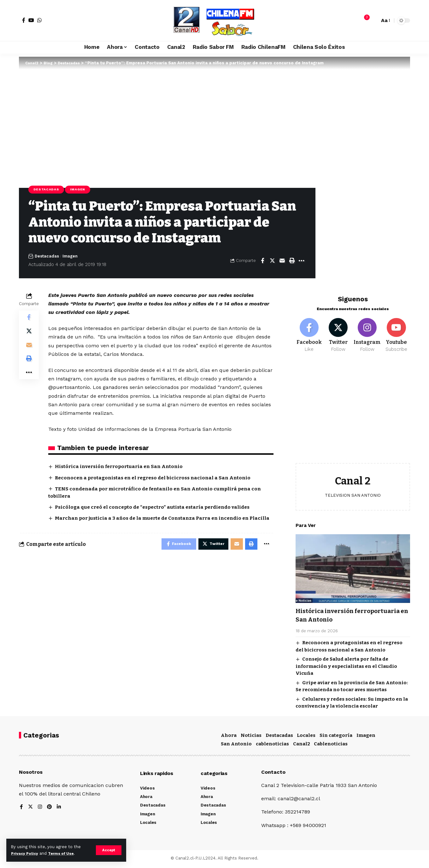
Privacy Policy (26, 853)
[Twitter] (338, 332)
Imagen (82, 190)
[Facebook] (24, 20)
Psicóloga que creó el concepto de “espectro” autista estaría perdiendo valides (157, 508)
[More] (302, 261)
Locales (306, 737)
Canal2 (302, 746)
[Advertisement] (353, 410)
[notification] (364, 20)
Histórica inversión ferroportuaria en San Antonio (122, 467)
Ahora (229, 737)
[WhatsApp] (39, 20)
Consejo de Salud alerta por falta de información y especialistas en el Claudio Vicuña (346, 664)
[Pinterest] (50, 809)
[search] (373, 20)
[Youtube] (396, 332)
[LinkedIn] (60, 809)
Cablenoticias (331, 746)
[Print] (292, 261)
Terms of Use (65, 853)
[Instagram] (367, 332)
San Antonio (236, 746)
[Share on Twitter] (272, 261)
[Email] (282, 261)
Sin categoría (336, 737)
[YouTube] (31, 20)
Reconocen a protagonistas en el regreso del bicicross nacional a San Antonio (158, 478)
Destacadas (47, 190)
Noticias (251, 737)
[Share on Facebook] (262, 261)
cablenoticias (272, 746)
